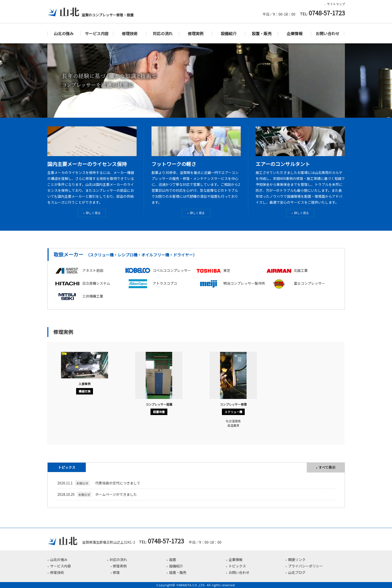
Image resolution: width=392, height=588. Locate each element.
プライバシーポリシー (305, 566)
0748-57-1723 (327, 13)
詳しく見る (93, 213)
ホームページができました (97, 494)
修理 (116, 572)
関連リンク (297, 560)
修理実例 (196, 33)
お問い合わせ (328, 33)
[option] (85, 375)
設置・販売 (262, 33)
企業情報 (295, 33)
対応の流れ (163, 33)
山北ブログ (297, 572)
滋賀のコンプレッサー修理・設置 (90, 15)
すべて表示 (327, 467)
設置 (173, 560)
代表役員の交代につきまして (99, 483)
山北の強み (64, 33)
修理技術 (130, 33)
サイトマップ (336, 4)
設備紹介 (229, 33)
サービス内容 (97, 33)
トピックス (237, 566)
